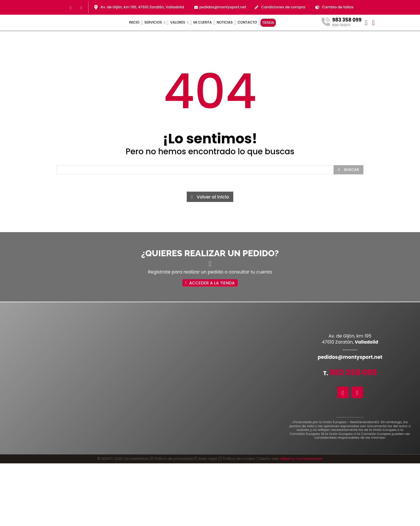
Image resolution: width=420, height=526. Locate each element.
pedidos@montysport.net (223, 7)
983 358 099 (353, 373)
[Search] (348, 170)
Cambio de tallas (338, 7)
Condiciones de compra (283, 7)
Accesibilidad (137, 459)
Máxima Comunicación (302, 459)
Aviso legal (208, 459)
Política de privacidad (174, 459)
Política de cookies (239, 459)
